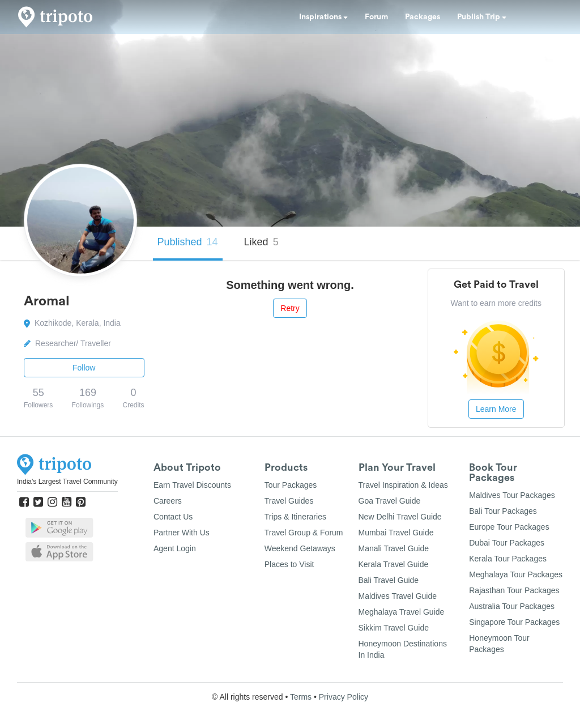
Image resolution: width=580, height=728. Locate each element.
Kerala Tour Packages (508, 559)
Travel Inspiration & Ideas (403, 485)
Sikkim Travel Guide (394, 628)
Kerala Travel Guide (394, 564)
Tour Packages (291, 485)
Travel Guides (289, 501)
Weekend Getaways (300, 548)
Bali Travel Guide (389, 580)
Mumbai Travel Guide (396, 533)
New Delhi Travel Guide (400, 517)
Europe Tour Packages (509, 527)
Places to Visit (289, 564)
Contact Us (173, 517)
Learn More (496, 409)
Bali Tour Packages (503, 511)
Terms (301, 697)
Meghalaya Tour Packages (516, 574)
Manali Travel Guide (394, 548)
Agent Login (175, 548)
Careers (168, 501)
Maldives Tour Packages (512, 495)
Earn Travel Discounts (192, 485)
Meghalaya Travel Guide (402, 612)
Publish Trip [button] (482, 17)
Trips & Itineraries (295, 517)
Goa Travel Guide (390, 501)
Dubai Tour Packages (507, 543)
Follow (84, 368)
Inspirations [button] (323, 17)
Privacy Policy (344, 697)
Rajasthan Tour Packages (514, 590)
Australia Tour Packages (512, 606)
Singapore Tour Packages (514, 622)
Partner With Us (182, 533)
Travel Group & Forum (304, 533)
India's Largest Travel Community (67, 482)
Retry (290, 308)
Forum (376, 17)
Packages (423, 17)
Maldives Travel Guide (398, 596)
